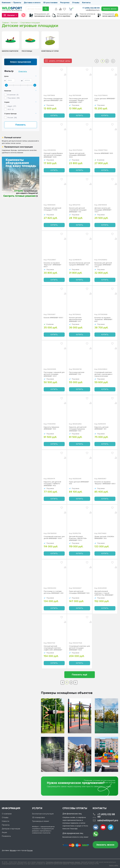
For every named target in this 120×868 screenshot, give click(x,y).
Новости (6, 821)
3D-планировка (38, 817)
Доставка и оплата (32, 3)
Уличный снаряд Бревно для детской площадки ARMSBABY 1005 (53, 155)
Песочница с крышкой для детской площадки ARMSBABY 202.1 (54, 374)
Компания (6, 3)
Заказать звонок (105, 845)
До (22, 81)
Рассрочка (65, 3)
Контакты (86, 3)
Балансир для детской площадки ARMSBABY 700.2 (103, 265)
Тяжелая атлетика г (87, 15)
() (12, 106)
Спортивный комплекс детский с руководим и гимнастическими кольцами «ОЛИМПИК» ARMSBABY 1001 (103, 374)
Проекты (17, 3)
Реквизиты (6, 836)
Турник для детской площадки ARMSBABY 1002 (78, 155)
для (42, 15)
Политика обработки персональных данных (63, 862)
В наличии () (13, 95)
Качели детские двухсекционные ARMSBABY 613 (76, 320)
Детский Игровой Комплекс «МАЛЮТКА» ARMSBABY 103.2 (78, 538)
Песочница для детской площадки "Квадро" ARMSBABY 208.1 (78, 100)
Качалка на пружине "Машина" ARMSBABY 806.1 (105, 483)
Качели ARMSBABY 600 (104, 153)
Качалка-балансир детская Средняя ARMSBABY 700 (80, 264)
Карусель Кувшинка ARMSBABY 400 (51, 428)
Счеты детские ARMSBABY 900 (105, 100)
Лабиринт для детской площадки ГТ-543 (52, 209)
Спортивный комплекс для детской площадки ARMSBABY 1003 (79, 648)
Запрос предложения (21, 62)
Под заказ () (14, 98)
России (30, 850)
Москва (13, 850)
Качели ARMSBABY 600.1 (53, 318)
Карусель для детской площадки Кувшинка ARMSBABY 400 (78, 429)
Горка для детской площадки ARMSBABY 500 (79, 592)
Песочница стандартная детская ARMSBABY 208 (53, 100)
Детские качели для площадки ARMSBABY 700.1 (103, 210)
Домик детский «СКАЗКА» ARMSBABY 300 (104, 538)
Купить (54, 116)
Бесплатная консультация (43, 814)
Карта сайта (114, 865)
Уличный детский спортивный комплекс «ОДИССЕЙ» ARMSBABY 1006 (53, 648)
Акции (4, 832)
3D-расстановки (50, 3)
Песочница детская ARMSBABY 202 (77, 373)
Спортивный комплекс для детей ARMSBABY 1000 (54, 538)
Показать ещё (80, 675)
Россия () (12, 118)
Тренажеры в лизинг (41, 821)
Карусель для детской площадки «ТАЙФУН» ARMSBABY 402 (52, 484)
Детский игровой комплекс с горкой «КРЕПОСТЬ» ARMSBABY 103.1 (104, 593)
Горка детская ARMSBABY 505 (79, 483)
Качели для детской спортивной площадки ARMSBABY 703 (78, 210)
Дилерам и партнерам (11, 829)
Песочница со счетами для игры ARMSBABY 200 (54, 592)
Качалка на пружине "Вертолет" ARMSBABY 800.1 (52, 265)
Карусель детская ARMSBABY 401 (101, 428)
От (5, 81)
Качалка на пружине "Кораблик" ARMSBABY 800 (103, 320)
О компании (7, 814)
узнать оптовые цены (60, 61)
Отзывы (76, 3)
